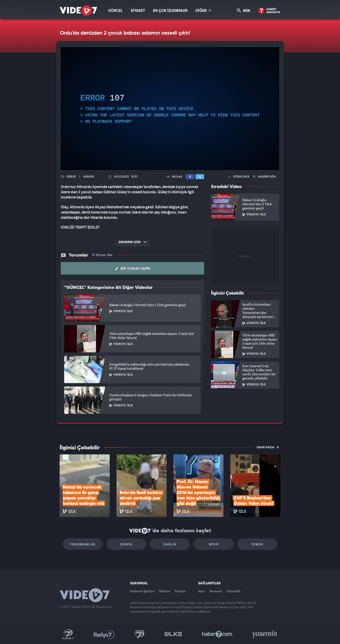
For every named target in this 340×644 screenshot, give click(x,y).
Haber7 (217, 634)
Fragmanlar (83, 544)
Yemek (258, 544)
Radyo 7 (104, 634)
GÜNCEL (115, 11)
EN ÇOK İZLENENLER (170, 11)
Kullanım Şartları (142, 591)
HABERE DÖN (264, 177)
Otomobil (233, 591)
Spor (214, 544)
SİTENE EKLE (239, 177)
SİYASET (138, 11)
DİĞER (203, 11)
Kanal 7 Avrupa (140, 634)
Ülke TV (173, 634)
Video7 (71, 177)
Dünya (126, 544)
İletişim (180, 591)
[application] (170, 109)
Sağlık (170, 544)
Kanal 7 (68, 634)
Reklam (165, 591)
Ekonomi (216, 591)
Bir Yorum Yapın (133, 269)
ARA (244, 11)
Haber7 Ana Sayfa (269, 11)
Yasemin (265, 634)
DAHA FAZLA (268, 447)
